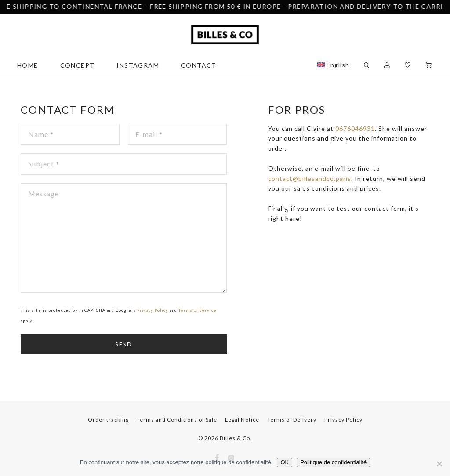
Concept (78, 65)
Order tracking (108, 420)
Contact (199, 65)
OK (285, 462)
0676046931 (355, 128)
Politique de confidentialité (333, 462)
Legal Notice (242, 420)
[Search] (367, 65)
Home (28, 65)
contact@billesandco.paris (310, 178)
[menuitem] (333, 65)
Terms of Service (198, 310)
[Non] (439, 464)
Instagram (138, 65)
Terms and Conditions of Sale (177, 420)
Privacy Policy (153, 310)
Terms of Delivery (292, 420)
